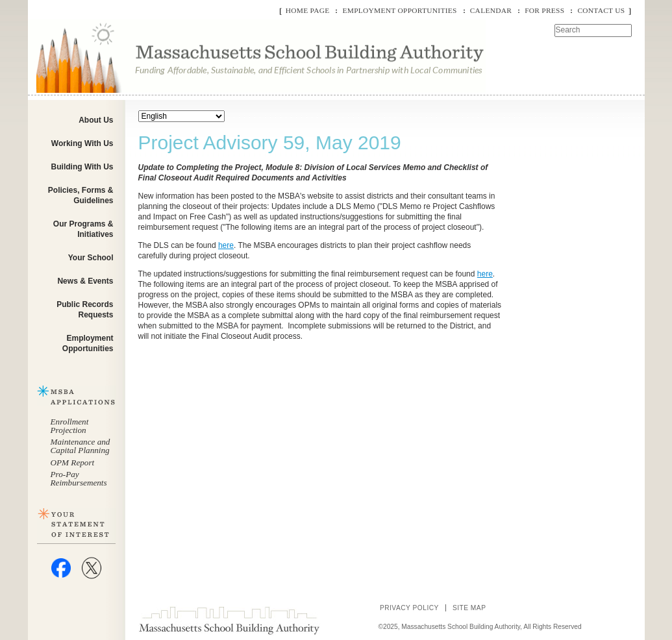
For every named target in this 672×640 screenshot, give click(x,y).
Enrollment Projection (70, 426)
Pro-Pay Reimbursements (79, 478)
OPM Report (73, 462)
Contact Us (601, 10)
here (226, 245)
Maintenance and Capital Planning (81, 446)
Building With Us (82, 167)
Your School (91, 258)
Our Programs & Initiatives (83, 229)
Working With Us (82, 143)
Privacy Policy (409, 608)
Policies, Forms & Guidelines (81, 195)
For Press (544, 10)
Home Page (308, 10)
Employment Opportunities (399, 10)
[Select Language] (181, 116)
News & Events (85, 281)
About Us (96, 120)
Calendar (491, 10)
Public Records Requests (85, 310)
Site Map (469, 608)
